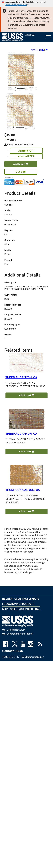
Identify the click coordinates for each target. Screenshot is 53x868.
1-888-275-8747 (11, 657)
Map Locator (11, 609)
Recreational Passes (17, 599)
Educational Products (18, 604)
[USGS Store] (24, 37)
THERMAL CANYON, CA (21, 377)
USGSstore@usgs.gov (33, 657)
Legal (36, 609)
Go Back (21, 172)
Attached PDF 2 (26, 156)
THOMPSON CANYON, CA (23, 490)
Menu (48, 37)
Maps (35, 599)
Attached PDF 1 (26, 151)
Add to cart (21, 164)
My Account (37, 50)
